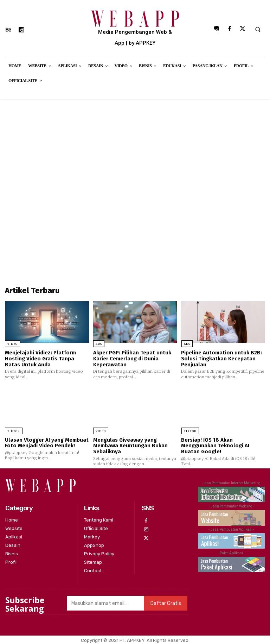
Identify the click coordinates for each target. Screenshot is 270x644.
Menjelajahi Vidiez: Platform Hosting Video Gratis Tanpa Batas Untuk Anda (40, 358)
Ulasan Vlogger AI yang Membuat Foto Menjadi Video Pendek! (47, 443)
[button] (258, 29)
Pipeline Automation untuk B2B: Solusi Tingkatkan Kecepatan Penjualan (221, 358)
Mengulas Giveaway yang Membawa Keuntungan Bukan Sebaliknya (130, 445)
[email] (105, 602)
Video (12, 344)
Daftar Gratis (166, 603)
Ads (99, 344)
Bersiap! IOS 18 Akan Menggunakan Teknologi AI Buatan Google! (215, 445)
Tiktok (14, 431)
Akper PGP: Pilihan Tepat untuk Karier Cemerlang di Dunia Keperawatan (132, 358)
